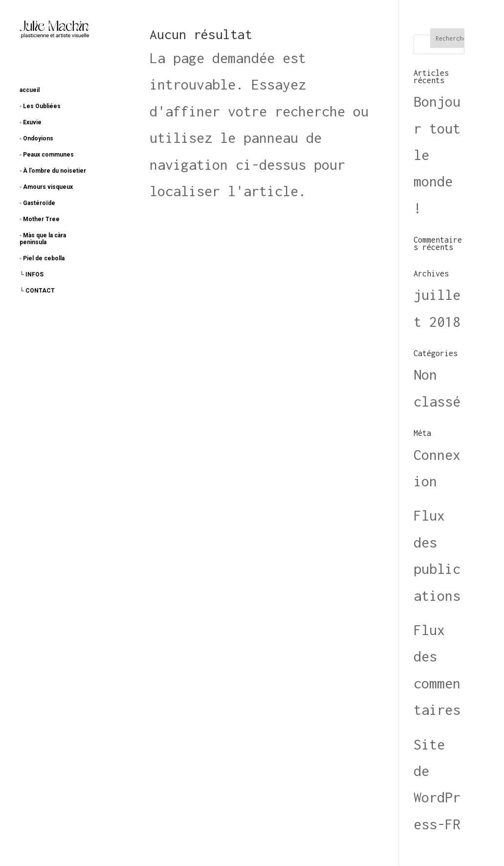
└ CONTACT (37, 291)
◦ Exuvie (31, 122)
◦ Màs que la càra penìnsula (43, 239)
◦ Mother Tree (40, 219)
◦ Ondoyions (36, 138)
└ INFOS (32, 274)
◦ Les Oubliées (40, 106)
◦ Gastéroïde (37, 203)
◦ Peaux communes (47, 155)
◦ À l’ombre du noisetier (53, 171)
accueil (30, 90)
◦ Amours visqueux (46, 187)
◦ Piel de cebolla (42, 258)
